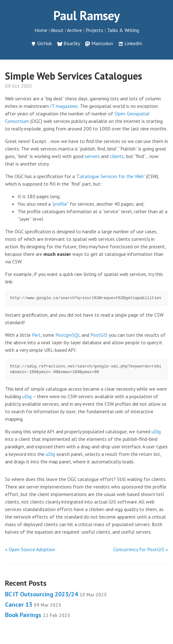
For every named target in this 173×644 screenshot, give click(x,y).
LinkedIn (133, 43)
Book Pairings (38, 615)
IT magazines (64, 106)
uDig (27, 396)
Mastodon (102, 43)
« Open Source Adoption (30, 549)
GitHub (45, 43)
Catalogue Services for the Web (110, 176)
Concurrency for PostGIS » (141, 549)
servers (92, 156)
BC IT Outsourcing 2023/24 (56, 594)
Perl (36, 335)
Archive (74, 30)
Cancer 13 (33, 604)
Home (41, 30)
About (57, 30)
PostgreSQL (68, 335)
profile (60, 204)
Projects (94, 30)
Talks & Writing (123, 30)
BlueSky (72, 43)
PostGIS (99, 335)
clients (117, 156)
